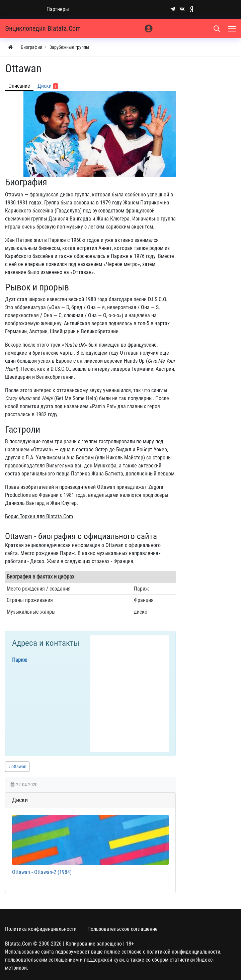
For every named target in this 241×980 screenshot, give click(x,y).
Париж (20, 660)
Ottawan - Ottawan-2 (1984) (42, 872)
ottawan (19, 767)
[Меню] (233, 28)
